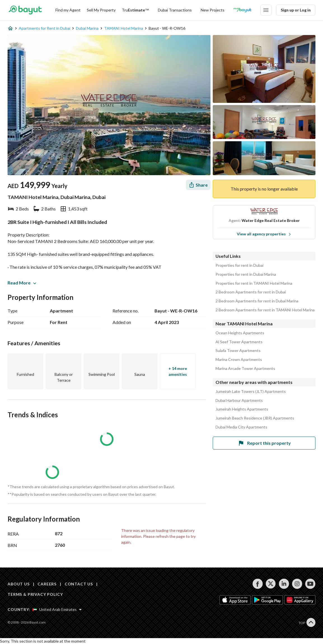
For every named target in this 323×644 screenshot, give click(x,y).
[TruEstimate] (135, 10)
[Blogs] (242, 10)
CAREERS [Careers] (47, 584)
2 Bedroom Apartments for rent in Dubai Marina (257, 301)
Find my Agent (68, 10)
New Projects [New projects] (213, 10)
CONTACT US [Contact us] (79, 584)
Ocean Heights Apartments (240, 333)
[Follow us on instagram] (297, 584)
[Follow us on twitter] (271, 584)
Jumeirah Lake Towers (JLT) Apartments (251, 392)
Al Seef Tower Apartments (239, 342)
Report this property (264, 443)
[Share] (198, 185)
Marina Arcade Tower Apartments (245, 369)
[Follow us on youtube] (310, 584)
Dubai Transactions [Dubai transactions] (175, 10)
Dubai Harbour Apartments (239, 400)
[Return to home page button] (25, 10)
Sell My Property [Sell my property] (101, 10)
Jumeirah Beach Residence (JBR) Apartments (255, 418)
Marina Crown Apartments (239, 360)
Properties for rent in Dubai (239, 265)
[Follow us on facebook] (258, 584)
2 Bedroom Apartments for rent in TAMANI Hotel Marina (265, 310)
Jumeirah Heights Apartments (242, 409)
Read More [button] (22, 283)
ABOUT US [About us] (19, 584)
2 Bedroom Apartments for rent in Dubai (251, 292)
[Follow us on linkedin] (284, 584)
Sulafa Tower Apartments (238, 351)
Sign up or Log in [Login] (296, 10)
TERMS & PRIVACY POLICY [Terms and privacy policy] (35, 594)
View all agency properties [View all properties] (264, 234)
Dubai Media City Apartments (241, 427)
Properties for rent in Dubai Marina (246, 274)
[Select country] (57, 610)
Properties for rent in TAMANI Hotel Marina (254, 283)
